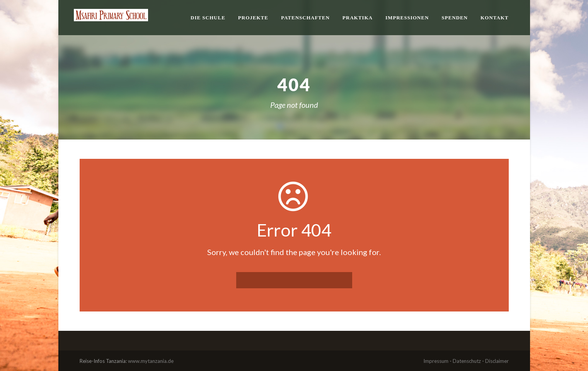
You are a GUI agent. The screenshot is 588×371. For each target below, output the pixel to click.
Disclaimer (497, 361)
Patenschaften (305, 18)
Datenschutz (467, 361)
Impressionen (407, 18)
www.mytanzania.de (151, 361)
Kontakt (495, 18)
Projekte (253, 18)
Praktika (358, 18)
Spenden (455, 18)
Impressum (436, 361)
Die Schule (208, 18)
